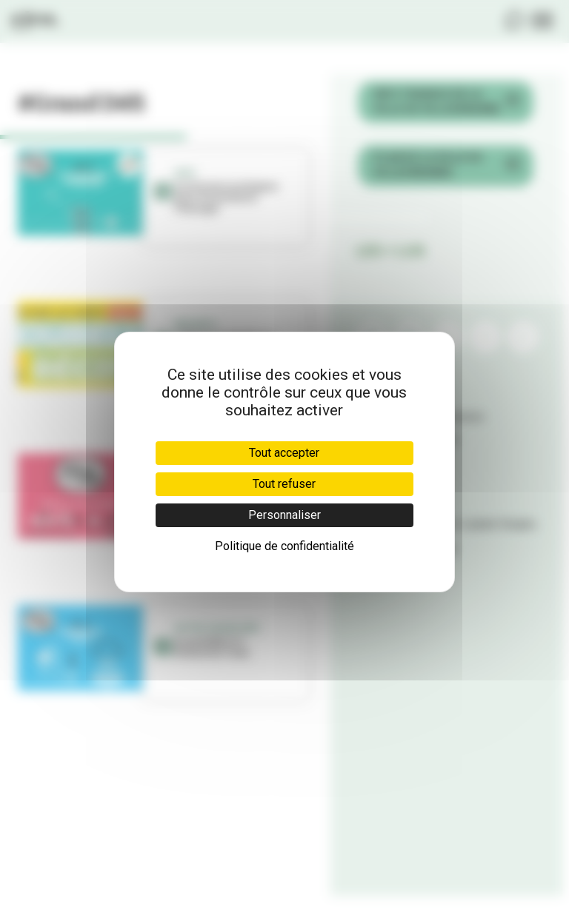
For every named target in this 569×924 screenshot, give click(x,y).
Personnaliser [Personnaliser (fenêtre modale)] (284, 515)
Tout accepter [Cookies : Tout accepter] (284, 453)
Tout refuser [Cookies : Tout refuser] (284, 484)
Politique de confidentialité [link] (284, 546)
